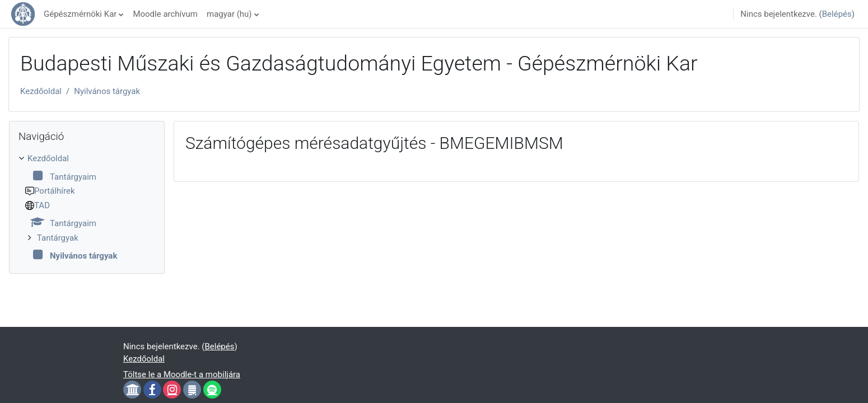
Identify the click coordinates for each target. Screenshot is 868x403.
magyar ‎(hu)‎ (229, 14)
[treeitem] (87, 207)
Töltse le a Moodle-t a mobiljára (182, 374)
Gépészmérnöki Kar (80, 14)
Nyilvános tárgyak (107, 91)
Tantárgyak (58, 238)
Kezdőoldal (41, 91)
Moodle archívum (165, 14)
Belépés (837, 14)
